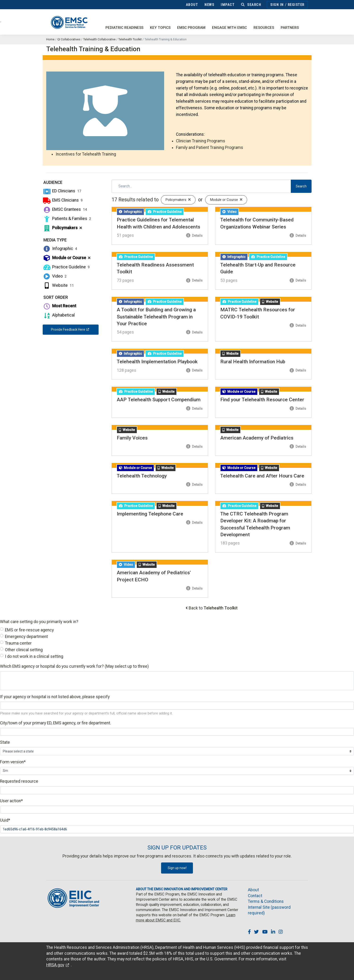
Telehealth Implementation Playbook (157, 362)
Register (296, 5)
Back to (213, 608)
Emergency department (26, 637)
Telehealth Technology (142, 476)
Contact (255, 896)
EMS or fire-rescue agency (29, 630)
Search (251, 5)
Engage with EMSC (229, 28)
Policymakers (62, 228)
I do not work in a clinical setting (34, 656)
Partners (290, 28)
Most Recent (59, 306)
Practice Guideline (66, 267)
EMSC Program (191, 28)
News (209, 5)
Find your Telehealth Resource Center (262, 400)
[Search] (201, 186)
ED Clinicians (62, 191)
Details (194, 236)
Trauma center (18, 643)
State (5, 742)
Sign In (277, 5)
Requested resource (19, 781)
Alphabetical (59, 315)
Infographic (60, 249)
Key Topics (160, 28)
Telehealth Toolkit (130, 39)
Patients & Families (67, 219)
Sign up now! (177, 868)
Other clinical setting (24, 650)
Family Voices (132, 438)
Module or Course (67, 258)
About (192, 5)
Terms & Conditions (266, 901)
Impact (228, 5)
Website (58, 285)
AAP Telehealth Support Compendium (159, 400)
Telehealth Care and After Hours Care (262, 476)
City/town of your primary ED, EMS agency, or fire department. (56, 723)
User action (11, 801)
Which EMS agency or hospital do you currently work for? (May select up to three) (74, 666)
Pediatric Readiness (124, 28)
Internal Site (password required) (269, 910)
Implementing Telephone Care (150, 514)
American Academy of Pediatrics (257, 438)
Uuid (5, 820)
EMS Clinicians (63, 200)
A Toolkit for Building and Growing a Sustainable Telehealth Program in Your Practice (156, 317)
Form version (13, 762)
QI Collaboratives (69, 39)
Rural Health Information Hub (253, 362)
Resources (264, 28)
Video (55, 276)
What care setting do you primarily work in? (39, 622)
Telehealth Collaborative (99, 39)
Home (50, 39)
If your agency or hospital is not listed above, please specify (55, 697)
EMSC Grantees (65, 209)
